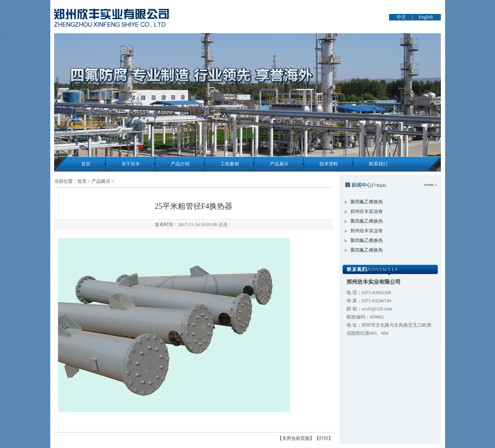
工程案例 (230, 164)
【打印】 (324, 438)
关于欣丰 (131, 164)
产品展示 (279, 164)
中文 (401, 17)
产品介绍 (180, 164)
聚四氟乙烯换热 (367, 202)
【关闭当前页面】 (296, 438)
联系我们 (378, 164)
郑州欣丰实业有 (367, 211)
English (426, 17)
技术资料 (329, 164)
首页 (86, 164)
